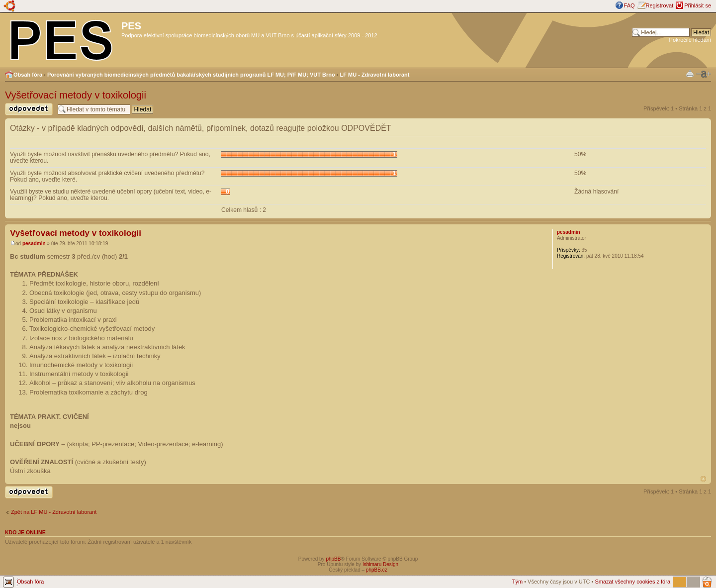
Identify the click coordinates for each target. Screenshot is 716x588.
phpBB (333, 559)
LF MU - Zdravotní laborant (375, 75)
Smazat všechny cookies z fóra (632, 582)
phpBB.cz (377, 570)
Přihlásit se (698, 5)
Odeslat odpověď (29, 109)
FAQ (629, 5)
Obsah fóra (28, 75)
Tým (517, 582)
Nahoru (703, 479)
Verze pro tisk (690, 73)
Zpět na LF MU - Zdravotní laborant (54, 512)
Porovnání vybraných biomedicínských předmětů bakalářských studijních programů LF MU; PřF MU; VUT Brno (191, 75)
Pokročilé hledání (690, 40)
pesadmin (34, 244)
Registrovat (660, 5)
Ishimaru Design (380, 564)
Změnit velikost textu (704, 74)
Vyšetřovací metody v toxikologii (76, 95)
